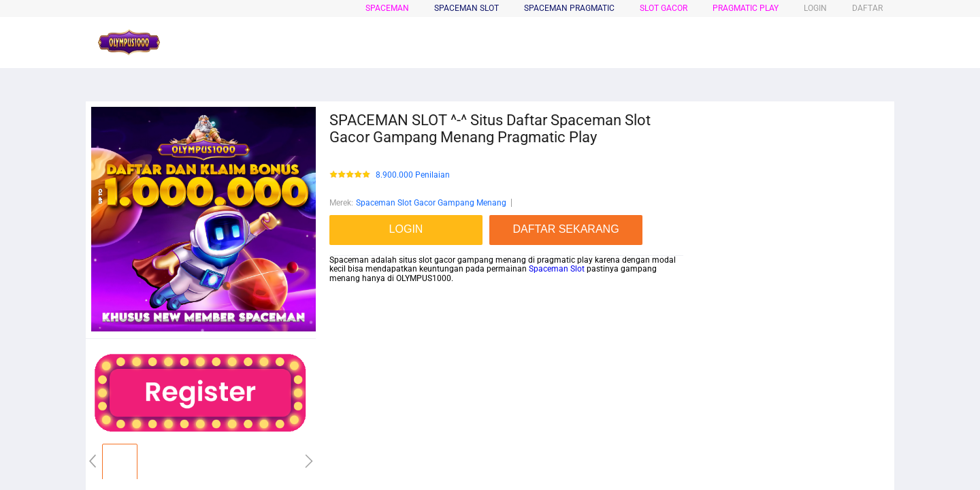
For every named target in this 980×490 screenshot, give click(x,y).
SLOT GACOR (664, 8)
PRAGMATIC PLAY (746, 8)
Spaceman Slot (557, 269)
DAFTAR (867, 8)
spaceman (387, 8)
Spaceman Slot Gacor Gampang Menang (431, 203)
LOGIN (815, 8)
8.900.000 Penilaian (413, 175)
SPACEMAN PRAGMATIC (569, 8)
